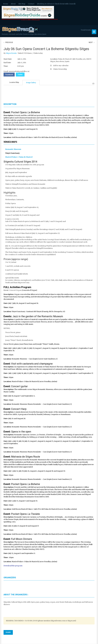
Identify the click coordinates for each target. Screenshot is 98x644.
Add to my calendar (61, 66)
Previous (9, 42)
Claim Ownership (60, 69)
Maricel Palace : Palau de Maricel (19, 157)
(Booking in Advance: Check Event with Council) (56, 4)
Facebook (9, 75)
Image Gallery (31, 83)
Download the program (13, 566)
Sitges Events (11, 53)
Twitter (20, 75)
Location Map (14, 82)
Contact (31, 4)
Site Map (22, 4)
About (13, 4)
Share (8, 632)
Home (6, 4)
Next (91, 42)
